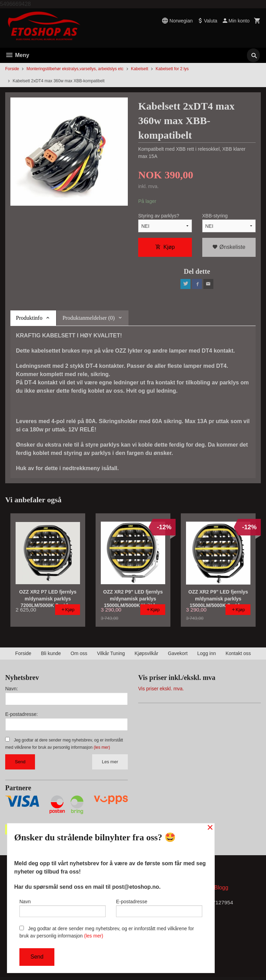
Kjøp (165, 248)
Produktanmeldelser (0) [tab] (88, 320)
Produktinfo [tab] (29, 320)
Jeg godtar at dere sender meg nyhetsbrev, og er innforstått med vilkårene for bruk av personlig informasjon (107, 932)
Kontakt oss (238, 655)
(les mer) (102, 749)
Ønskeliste (229, 248)
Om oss (79, 655)
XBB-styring (215, 216)
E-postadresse (159, 907)
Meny (17, 55)
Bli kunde (51, 655)
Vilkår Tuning (111, 655)
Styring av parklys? (159, 216)
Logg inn (207, 655)
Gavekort (178, 655)
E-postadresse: (21, 716)
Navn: (12, 690)
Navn (63, 907)
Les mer (110, 763)
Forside (12, 69)
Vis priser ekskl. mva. (161, 690)
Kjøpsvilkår (146, 655)
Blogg (221, 890)
